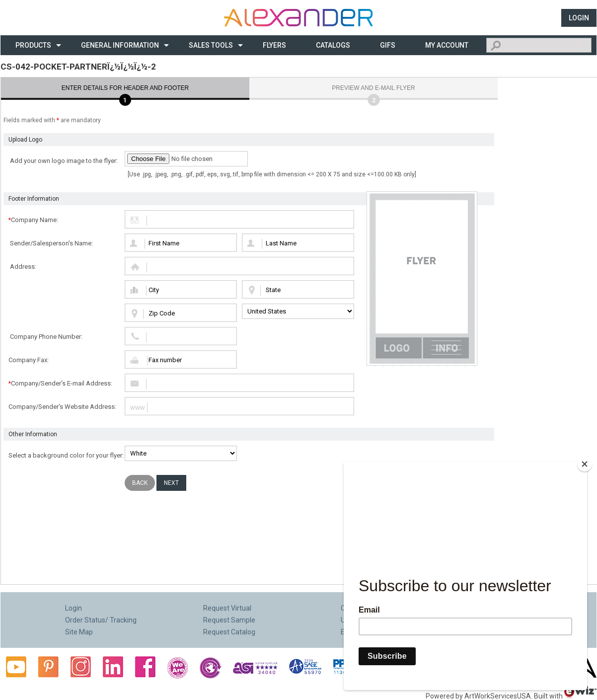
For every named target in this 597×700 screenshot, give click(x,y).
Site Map (79, 632)
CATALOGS (333, 45)
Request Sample (229, 620)
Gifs (388, 45)
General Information (120, 45)
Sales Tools (211, 45)
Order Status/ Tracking (101, 620)
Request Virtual (227, 608)
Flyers (274, 45)
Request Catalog (229, 632)
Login (579, 18)
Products (33, 45)
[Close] (585, 468)
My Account (447, 45)
